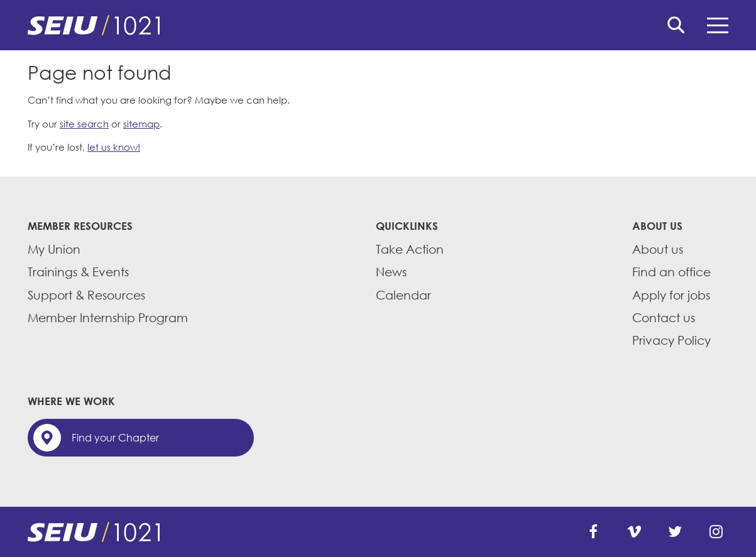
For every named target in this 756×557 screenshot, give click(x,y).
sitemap (141, 124)
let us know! (114, 147)
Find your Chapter (115, 438)
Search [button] (676, 25)
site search (84, 124)
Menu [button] (718, 25)
